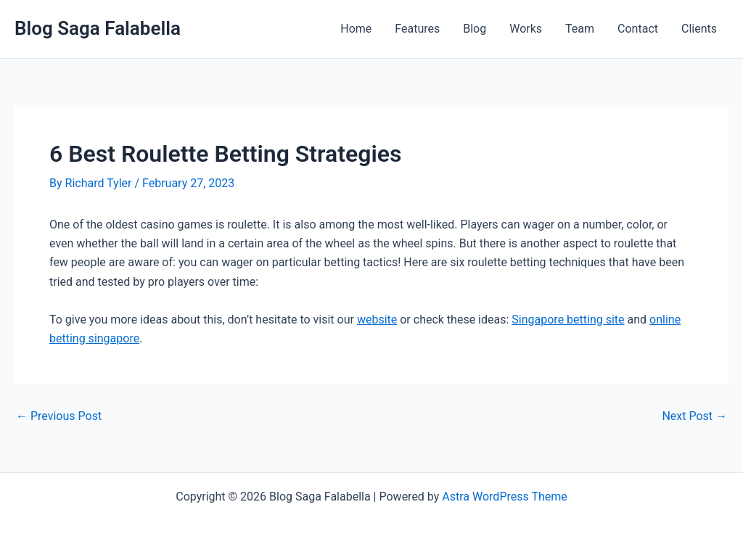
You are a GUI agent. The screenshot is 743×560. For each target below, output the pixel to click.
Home (356, 29)
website (377, 320)
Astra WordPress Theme (504, 497)
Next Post (694, 416)
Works (526, 29)
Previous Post (59, 416)
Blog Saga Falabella (98, 28)
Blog (475, 29)
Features (417, 29)
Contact (638, 29)
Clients (699, 29)
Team (580, 29)
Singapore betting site (568, 320)
